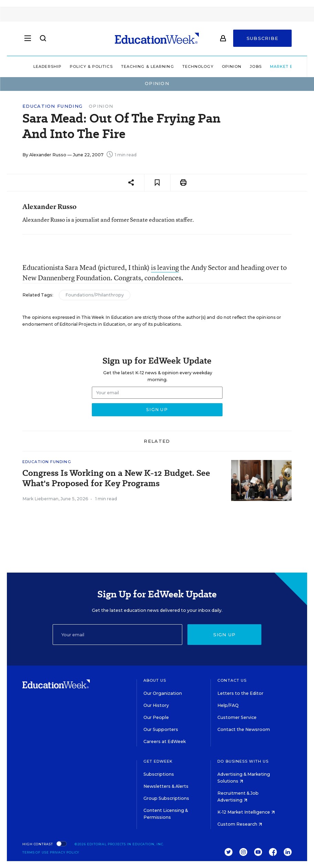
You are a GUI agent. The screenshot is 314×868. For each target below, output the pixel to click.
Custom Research (240, 824)
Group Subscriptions (166, 798)
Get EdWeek (158, 761)
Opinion (218, 66)
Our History (156, 705)
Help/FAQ (228, 705)
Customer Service (237, 717)
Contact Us (232, 680)
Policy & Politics (77, 66)
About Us (155, 680)
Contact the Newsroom (244, 729)
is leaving (165, 267)
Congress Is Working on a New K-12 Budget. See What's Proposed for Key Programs (116, 478)
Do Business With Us (243, 761)
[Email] (117, 635)
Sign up (225, 635)
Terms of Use (36, 852)
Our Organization (163, 693)
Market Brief (275, 66)
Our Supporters (161, 729)
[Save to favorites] (157, 183)
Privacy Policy (65, 852)
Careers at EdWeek (165, 741)
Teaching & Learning (133, 66)
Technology (184, 66)
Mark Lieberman (40, 499)
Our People (156, 717)
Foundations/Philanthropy (95, 295)
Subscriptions (159, 774)
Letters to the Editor (240, 693)
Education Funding (52, 106)
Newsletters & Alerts (166, 786)
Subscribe (263, 39)
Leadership (33, 66)
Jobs (242, 66)
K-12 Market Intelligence (246, 812)
